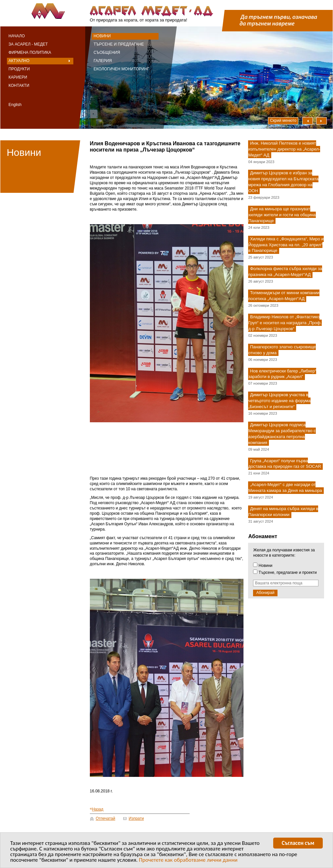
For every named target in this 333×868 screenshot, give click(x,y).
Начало (17, 36)
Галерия (103, 61)
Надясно (321, 121)
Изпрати (136, 818)
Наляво (308, 121)
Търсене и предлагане (119, 44)
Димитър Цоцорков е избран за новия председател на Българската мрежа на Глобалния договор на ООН (283, 182)
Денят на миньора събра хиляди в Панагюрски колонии (283, 512)
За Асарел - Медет (28, 44)
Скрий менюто (283, 121)
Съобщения (107, 52)
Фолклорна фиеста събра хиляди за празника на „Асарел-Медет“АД (285, 272)
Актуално (19, 61)
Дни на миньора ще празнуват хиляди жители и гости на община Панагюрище (282, 215)
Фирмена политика (30, 52)
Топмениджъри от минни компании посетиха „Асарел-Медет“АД (284, 296)
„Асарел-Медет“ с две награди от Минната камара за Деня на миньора (285, 488)
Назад (97, 809)
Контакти (19, 86)
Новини (102, 36)
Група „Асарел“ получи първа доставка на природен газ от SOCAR (284, 464)
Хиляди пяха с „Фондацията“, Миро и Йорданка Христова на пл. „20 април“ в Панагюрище (286, 245)
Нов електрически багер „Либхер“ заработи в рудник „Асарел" (282, 374)
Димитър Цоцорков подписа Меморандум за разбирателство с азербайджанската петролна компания (282, 434)
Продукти (19, 69)
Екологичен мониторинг (121, 69)
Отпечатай (106, 818)
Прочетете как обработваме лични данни (188, 861)
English (15, 105)
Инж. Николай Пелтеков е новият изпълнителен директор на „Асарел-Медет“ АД (284, 149)
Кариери (18, 77)
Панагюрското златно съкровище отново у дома (282, 350)
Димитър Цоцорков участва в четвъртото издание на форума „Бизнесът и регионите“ (279, 401)
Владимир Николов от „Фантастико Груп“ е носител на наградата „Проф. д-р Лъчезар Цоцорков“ (285, 323)
